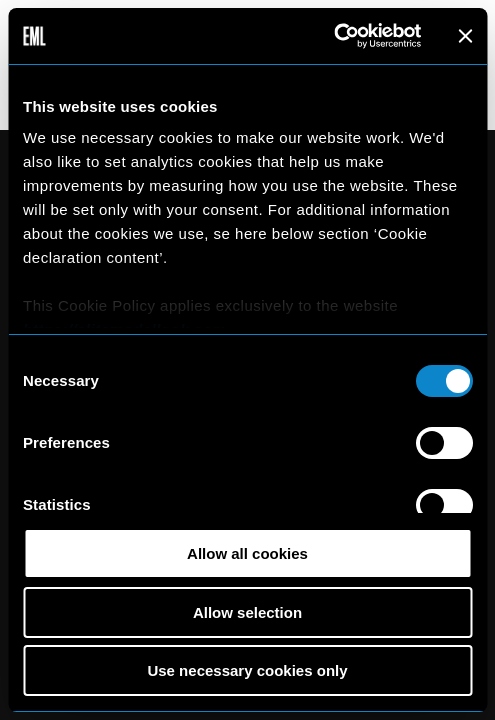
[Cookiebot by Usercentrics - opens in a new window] (333, 36)
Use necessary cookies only (247, 670)
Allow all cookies (247, 553)
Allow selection (247, 612)
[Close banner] (465, 36)
